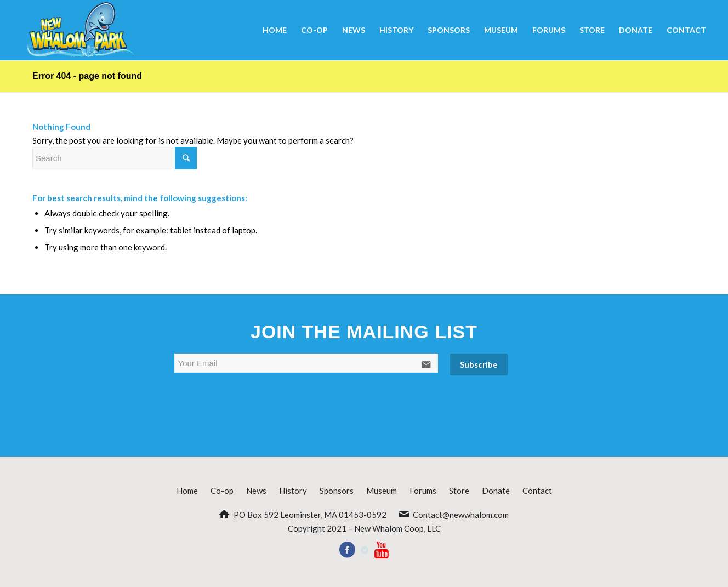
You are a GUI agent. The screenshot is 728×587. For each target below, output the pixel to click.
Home (187, 491)
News (256, 491)
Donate (496, 491)
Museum (382, 491)
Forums (423, 491)
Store (459, 491)
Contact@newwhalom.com (461, 515)
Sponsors (337, 491)
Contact (537, 491)
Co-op (222, 491)
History (293, 491)
